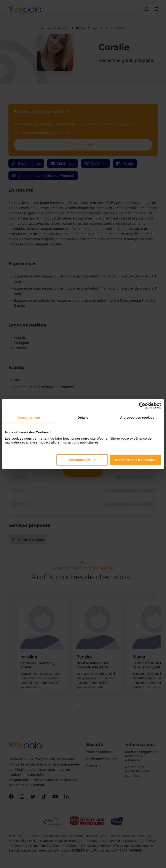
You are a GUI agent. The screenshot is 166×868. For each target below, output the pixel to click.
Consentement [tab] (29, 417)
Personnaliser (82, 460)
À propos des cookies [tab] (137, 417)
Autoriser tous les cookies (135, 460)
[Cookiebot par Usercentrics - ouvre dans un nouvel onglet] (142, 406)
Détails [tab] (83, 417)
